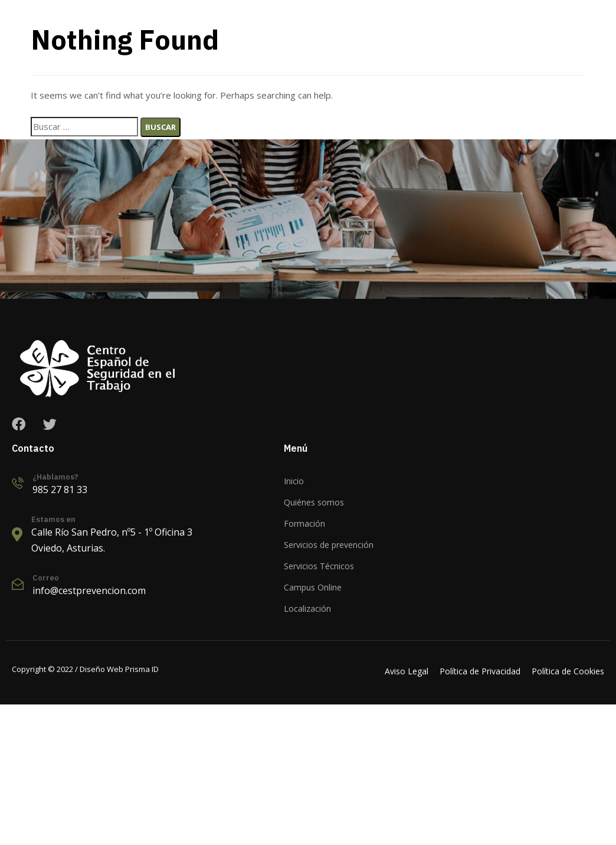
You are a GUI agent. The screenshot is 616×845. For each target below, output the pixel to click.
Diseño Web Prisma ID (118, 669)
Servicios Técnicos (319, 566)
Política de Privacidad (480, 671)
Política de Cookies (568, 671)
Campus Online (313, 587)
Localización (307, 609)
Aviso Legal (407, 671)
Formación (304, 523)
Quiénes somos (314, 502)
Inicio (294, 481)
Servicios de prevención (329, 545)
